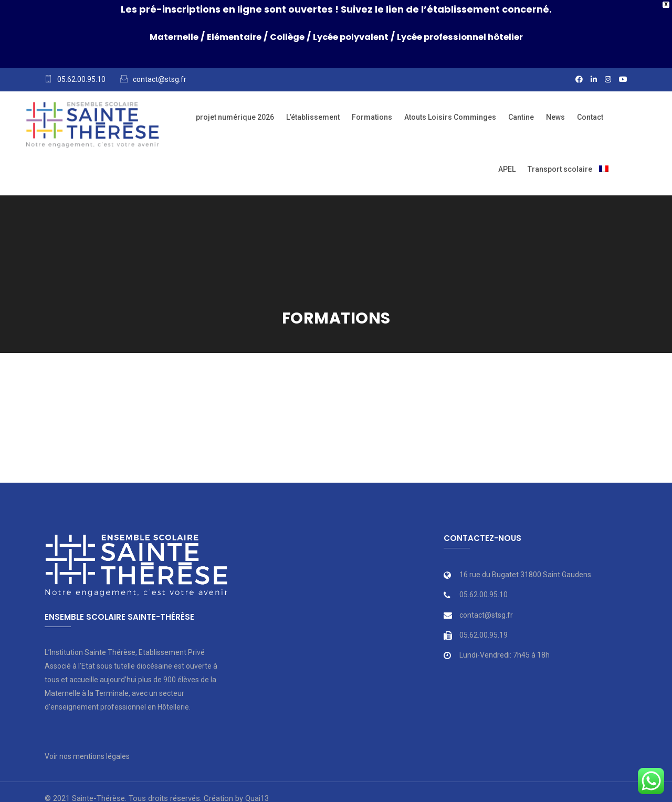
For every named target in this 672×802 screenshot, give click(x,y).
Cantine (521, 117)
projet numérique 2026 (235, 117)
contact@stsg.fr (160, 79)
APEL (507, 169)
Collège (281, 37)
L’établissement (313, 117)
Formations (372, 117)
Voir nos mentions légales (87, 756)
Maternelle (157, 37)
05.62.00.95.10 (81, 79)
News (555, 117)
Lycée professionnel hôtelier (472, 37)
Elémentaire (223, 37)
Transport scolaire (560, 169)
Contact (590, 117)
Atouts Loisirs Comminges (450, 117)
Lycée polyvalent (351, 37)
